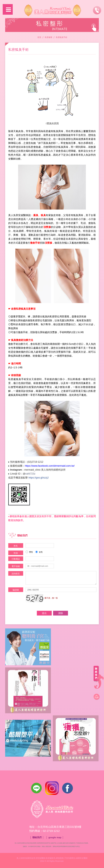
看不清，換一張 (51, 598)
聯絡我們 (37, 837)
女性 (39, 552)
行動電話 (16, 559)
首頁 (39, 37)
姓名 (16, 546)
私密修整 (48, 37)
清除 (61, 613)
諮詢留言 (16, 574)
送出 (44, 613)
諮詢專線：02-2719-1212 (97, 9)
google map (55, 837)
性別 (16, 553)
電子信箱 (16, 566)
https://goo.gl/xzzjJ (38, 478)
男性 (29, 552)
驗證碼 (16, 590)
